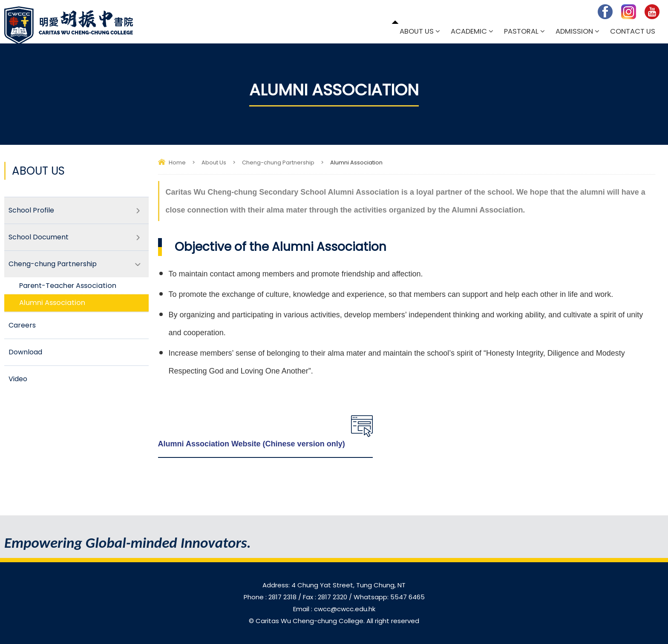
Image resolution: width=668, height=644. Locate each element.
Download (25, 352)
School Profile (31, 210)
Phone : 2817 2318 (271, 597)
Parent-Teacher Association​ (68, 286)
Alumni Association (52, 303)
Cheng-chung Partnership (278, 162)
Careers (22, 325)
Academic (469, 31)
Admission (574, 31)
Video (18, 379)
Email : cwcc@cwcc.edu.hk (334, 609)
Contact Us (633, 31)
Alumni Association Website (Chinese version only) (252, 444)
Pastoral (521, 31)
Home (177, 162)
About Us (417, 31)
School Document (39, 237)
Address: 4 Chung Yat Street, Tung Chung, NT (334, 585)
